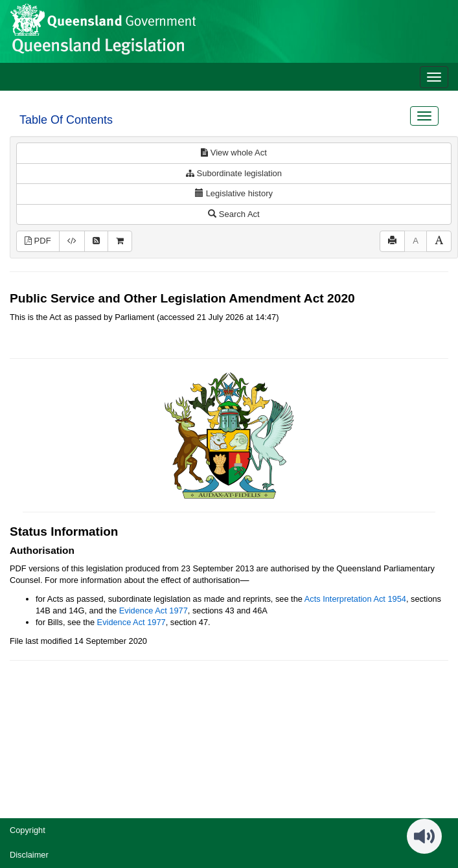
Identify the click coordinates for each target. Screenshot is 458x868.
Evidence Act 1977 (154, 611)
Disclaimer (29, 855)
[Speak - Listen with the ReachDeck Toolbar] (424, 836)
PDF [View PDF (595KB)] (38, 241)
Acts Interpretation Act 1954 (355, 599)
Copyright (28, 830)
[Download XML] (72, 241)
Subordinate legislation (234, 173)
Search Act (234, 214)
